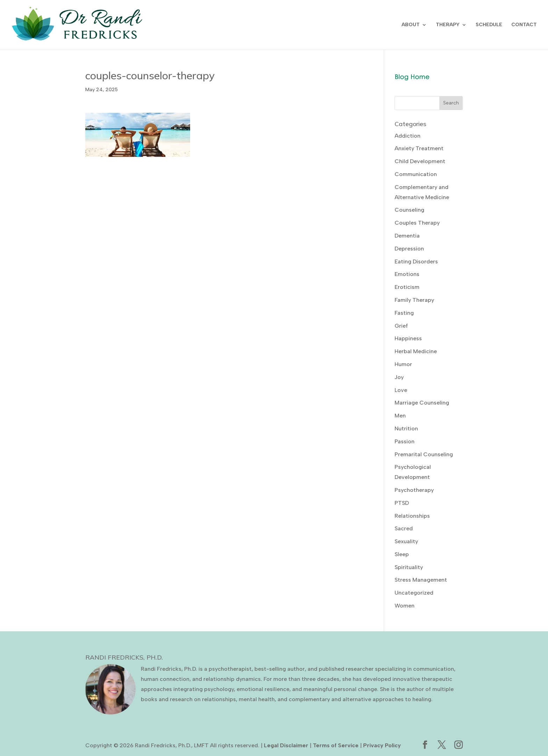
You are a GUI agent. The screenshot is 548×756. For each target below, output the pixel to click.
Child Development (420, 161)
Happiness (408, 338)
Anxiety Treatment (419, 148)
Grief (401, 326)
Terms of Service (336, 745)
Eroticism (407, 287)
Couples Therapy (417, 223)
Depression (409, 249)
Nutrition (406, 428)
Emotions (407, 274)
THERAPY (448, 25)
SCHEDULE (489, 25)
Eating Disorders (416, 261)
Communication (416, 174)
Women (405, 606)
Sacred (404, 528)
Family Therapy (414, 300)
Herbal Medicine (416, 351)
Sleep (402, 554)
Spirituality (409, 567)
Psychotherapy (414, 490)
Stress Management (421, 580)
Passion (405, 441)
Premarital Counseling (424, 454)
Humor (403, 364)
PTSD (402, 503)
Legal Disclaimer (286, 745)
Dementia (407, 236)
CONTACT (524, 25)
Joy (399, 377)
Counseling (409, 210)
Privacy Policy (382, 745)
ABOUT (411, 25)
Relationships (412, 516)
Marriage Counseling (422, 403)
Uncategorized (414, 593)
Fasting (404, 313)
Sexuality (406, 541)
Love (401, 390)
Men (400, 416)
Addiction (408, 136)
